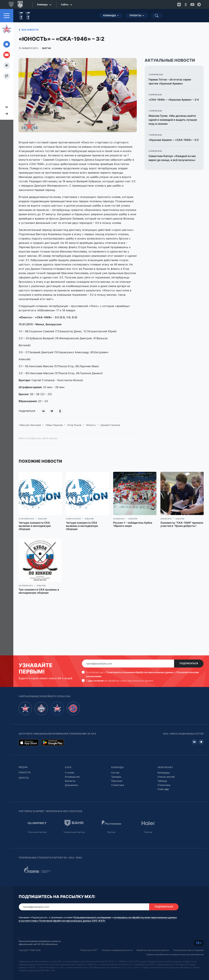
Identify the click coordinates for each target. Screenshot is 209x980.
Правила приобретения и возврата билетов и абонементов (175, 954)
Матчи (46, 48)
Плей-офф (163, 789)
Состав (115, 773)
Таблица (162, 781)
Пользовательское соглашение (188, 950)
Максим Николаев (31, 425)
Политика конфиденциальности (117, 950)
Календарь (164, 773)
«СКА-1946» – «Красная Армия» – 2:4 (174, 100)
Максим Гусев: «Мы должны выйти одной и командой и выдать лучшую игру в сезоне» (173, 120)
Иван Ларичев (55, 425)
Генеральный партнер (74, 832)
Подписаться (189, 663)
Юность (91, 425)
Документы (71, 785)
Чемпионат (165, 767)
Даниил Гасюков (111, 425)
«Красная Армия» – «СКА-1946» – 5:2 (174, 140)
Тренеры (116, 777)
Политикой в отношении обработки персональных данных (140, 672)
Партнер (111, 832)
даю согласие (96, 681)
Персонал (117, 781)
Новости (25, 772)
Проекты (135, 15)
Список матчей (166, 777)
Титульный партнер (37, 832)
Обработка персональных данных (153, 950)
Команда (117, 767)
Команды (109, 15)
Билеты (24, 778)
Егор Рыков (75, 425)
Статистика (118, 785)
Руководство (72, 777)
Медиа (23, 767)
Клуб (68, 767)
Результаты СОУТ (89, 950)
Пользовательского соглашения (92, 917)
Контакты (70, 781)
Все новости (28, 30)
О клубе (69, 773)
